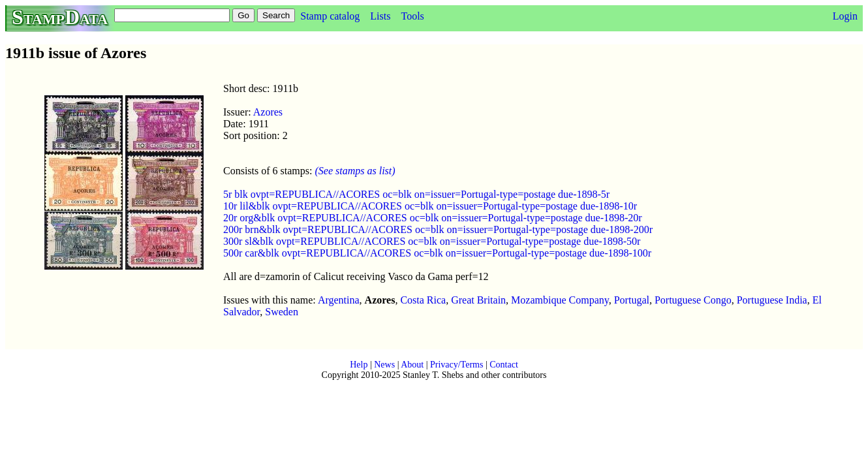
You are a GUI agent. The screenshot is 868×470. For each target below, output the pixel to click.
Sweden (282, 312)
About (412, 365)
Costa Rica (423, 300)
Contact (504, 365)
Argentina (339, 300)
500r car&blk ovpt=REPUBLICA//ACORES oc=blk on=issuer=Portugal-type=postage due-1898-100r (437, 253)
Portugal (632, 300)
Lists (380, 16)
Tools (412, 16)
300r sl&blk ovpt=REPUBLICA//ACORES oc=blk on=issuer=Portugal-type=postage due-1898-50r (432, 241)
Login (845, 16)
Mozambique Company (560, 300)
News (384, 365)
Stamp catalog (330, 16)
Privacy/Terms (457, 365)
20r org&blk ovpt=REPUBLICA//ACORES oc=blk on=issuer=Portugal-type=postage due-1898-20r (433, 218)
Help (359, 365)
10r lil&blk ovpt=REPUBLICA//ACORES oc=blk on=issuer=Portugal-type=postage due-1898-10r (430, 206)
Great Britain (478, 300)
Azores (268, 112)
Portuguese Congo (693, 300)
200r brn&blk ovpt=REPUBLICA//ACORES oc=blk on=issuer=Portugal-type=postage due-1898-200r (438, 229)
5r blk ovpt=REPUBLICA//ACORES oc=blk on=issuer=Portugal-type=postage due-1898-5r (416, 194)
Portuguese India (772, 300)
